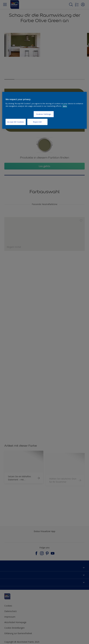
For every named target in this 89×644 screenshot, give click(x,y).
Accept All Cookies (16, 122)
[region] (44, 110)
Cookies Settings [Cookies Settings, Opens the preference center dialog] (44, 114)
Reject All (37, 122)
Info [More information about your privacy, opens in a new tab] (65, 106)
